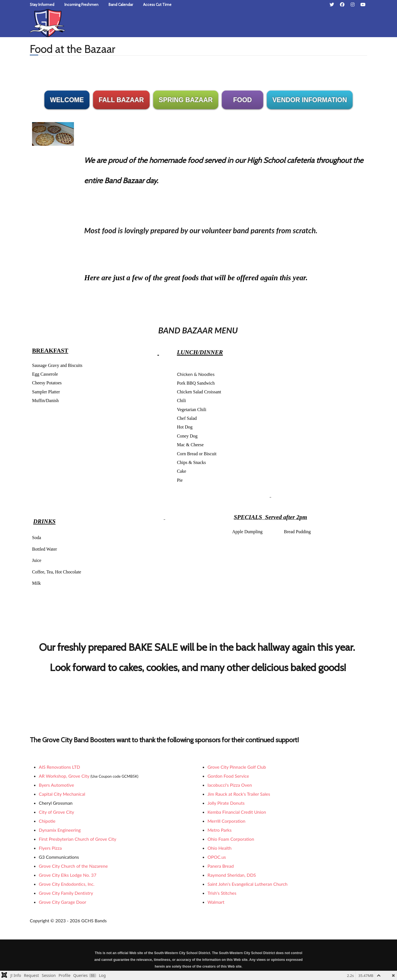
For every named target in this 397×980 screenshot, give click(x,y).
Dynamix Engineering (60, 830)
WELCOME (67, 100)
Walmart (216, 902)
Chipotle (47, 821)
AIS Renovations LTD (59, 767)
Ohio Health (219, 848)
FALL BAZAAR (121, 100)
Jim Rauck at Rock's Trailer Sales (239, 794)
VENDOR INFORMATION (310, 100)
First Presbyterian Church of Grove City (78, 839)
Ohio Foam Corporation (231, 839)
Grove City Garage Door (63, 902)
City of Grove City (57, 812)
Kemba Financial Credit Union (237, 812)
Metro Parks (220, 830)
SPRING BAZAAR (186, 100)
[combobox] (287, 21)
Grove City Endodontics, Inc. (67, 884)
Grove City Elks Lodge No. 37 (68, 875)
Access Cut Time (157, 5)
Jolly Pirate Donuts (226, 803)
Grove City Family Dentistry (66, 893)
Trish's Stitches (222, 893)
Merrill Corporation (226, 821)
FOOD (242, 100)
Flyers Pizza (50, 848)
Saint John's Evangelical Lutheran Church (248, 884)
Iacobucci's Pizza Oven (230, 785)
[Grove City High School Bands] (47, 22)
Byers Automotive (56, 785)
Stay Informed (42, 5)
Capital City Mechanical (62, 794)
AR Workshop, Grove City (64, 776)
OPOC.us (217, 857)
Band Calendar (121, 5)
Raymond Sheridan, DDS (232, 875)
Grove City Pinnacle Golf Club (237, 767)
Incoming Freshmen (81, 5)
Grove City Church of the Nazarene (73, 866)
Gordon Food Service (228, 776)
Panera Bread (221, 866)
